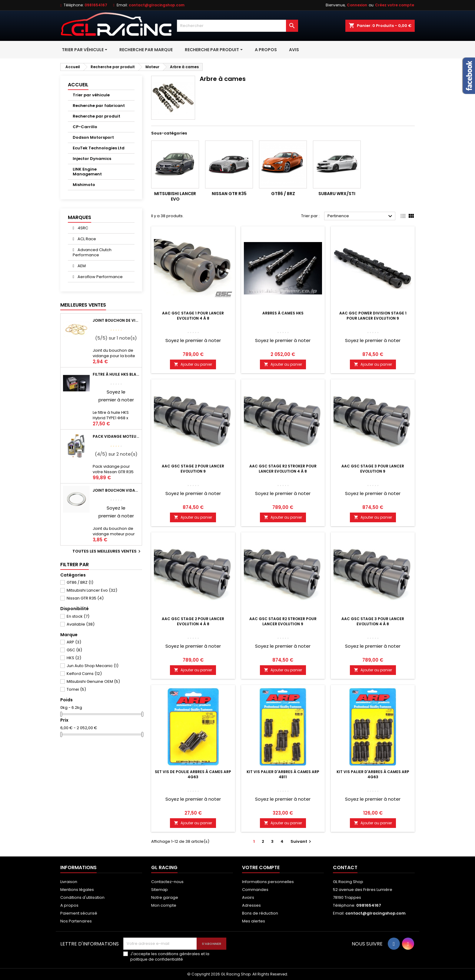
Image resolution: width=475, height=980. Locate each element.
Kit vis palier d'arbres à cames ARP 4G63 (373, 774)
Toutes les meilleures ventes (107, 551)
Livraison (69, 882)
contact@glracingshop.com (157, 5)
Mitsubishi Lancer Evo (92, 590)
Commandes (255, 890)
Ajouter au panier (193, 364)
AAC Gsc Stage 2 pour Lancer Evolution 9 (193, 469)
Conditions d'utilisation (82, 897)
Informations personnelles (268, 882)
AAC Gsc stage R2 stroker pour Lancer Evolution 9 (283, 621)
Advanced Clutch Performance (92, 252)
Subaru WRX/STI (337, 194)
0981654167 (96, 5)
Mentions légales (77, 890)
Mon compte (164, 905)
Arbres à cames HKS (283, 313)
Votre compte (261, 867)
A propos (69, 905)
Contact (345, 867)
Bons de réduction (260, 913)
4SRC (82, 228)
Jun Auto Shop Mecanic (93, 666)
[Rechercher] (237, 26)
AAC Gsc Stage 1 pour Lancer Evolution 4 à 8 (193, 316)
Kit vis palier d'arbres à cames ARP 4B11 (283, 774)
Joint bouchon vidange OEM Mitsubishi (116, 490)
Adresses (251, 905)
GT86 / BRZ (80, 582)
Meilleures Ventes (83, 305)
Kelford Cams (84, 674)
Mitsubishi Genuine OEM (93, 681)
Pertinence (361, 216)
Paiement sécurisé (79, 913)
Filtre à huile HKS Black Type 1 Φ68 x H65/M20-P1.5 (116, 374)
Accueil (78, 85)
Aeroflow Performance (100, 277)
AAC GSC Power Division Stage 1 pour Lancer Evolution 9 (373, 316)
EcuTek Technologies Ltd (99, 148)
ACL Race (86, 239)
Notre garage (165, 897)
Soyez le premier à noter (193, 340)
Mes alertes (254, 921)
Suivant (302, 841)
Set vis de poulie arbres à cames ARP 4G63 (193, 774)
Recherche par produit (96, 116)
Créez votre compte (395, 5)
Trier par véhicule (91, 95)
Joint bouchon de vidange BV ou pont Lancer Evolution (116, 320)
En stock (78, 616)
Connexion (357, 5)
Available (81, 624)
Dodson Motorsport (93, 137)
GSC (74, 650)
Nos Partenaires (76, 921)
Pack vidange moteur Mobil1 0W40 (116, 436)
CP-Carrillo (85, 127)
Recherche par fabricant (99, 106)
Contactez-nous (167, 882)
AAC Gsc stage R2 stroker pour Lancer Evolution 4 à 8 (283, 469)
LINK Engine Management (87, 172)
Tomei (76, 689)
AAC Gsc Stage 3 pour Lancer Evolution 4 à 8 (373, 621)
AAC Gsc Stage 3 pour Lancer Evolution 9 (373, 469)
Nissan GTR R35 (85, 598)
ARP (74, 642)
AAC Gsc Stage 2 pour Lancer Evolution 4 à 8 (193, 621)
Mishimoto (84, 185)
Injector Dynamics (92, 159)
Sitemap (159, 890)
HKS (74, 658)
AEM (81, 266)
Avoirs (248, 897)
